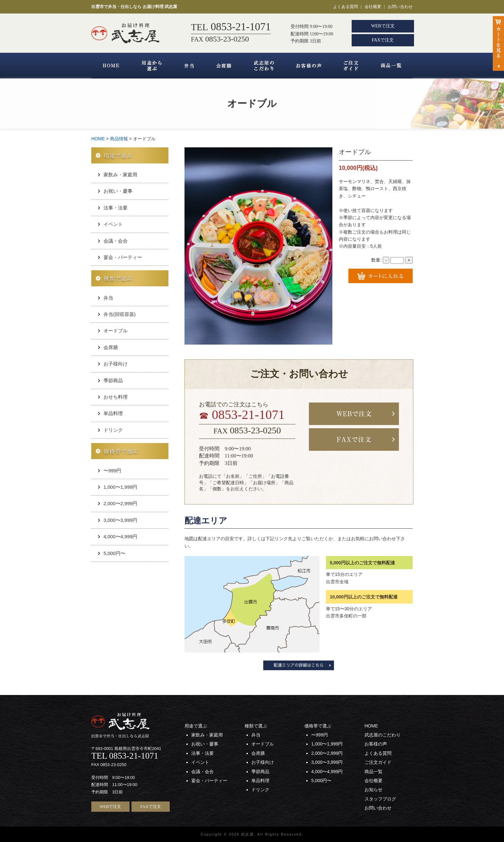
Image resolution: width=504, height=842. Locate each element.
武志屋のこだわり (264, 66)
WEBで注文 (383, 26)
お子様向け (116, 364)
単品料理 (113, 413)
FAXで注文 (383, 40)
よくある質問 (346, 7)
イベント (113, 224)
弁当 (189, 66)
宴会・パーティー (123, 257)
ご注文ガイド (351, 66)
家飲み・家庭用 (120, 175)
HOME (111, 66)
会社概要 (373, 7)
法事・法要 (116, 208)
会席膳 (224, 66)
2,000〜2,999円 (120, 503)
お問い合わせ (400, 7)
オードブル (116, 331)
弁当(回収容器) (120, 314)
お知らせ (373, 790)
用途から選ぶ (151, 66)
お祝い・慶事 (118, 191)
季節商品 (113, 380)
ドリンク (113, 430)
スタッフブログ (380, 799)
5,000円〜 (114, 553)
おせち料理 (116, 397)
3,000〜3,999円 (120, 520)
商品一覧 (391, 66)
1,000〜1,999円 (120, 487)
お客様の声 (309, 66)
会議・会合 (116, 241)
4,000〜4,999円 (120, 537)
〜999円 (112, 471)
